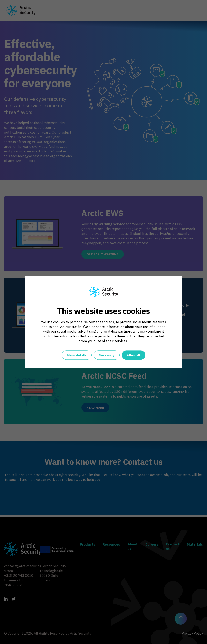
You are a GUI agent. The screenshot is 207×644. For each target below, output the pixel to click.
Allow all (134, 355)
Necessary (107, 355)
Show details (77, 355)
